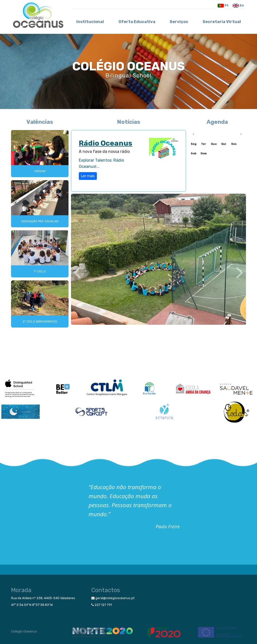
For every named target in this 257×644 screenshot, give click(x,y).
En (238, 6)
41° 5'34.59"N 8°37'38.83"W (32, 605)
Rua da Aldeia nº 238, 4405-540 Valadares (43, 598)
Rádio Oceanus (106, 143)
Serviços (179, 22)
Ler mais (88, 176)
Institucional (90, 22)
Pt (223, 6)
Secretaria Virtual (222, 22)
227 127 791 (102, 605)
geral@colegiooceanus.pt (113, 598)
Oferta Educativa (137, 22)
